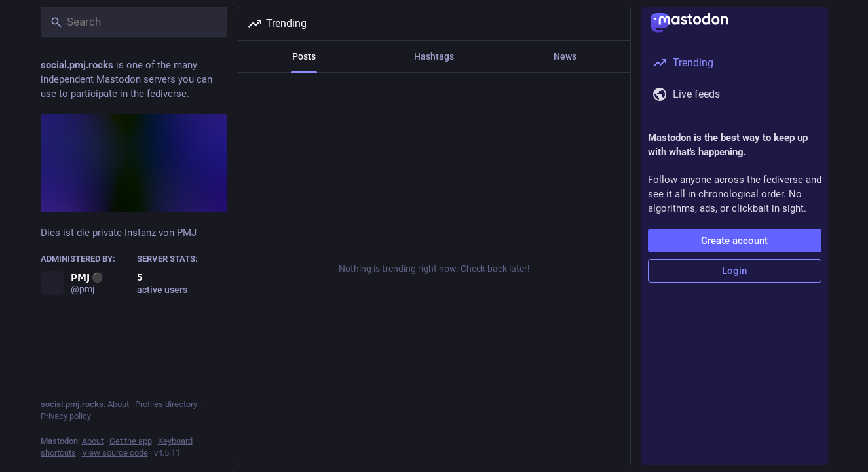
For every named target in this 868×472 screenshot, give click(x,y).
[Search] (134, 22)
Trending (277, 24)
